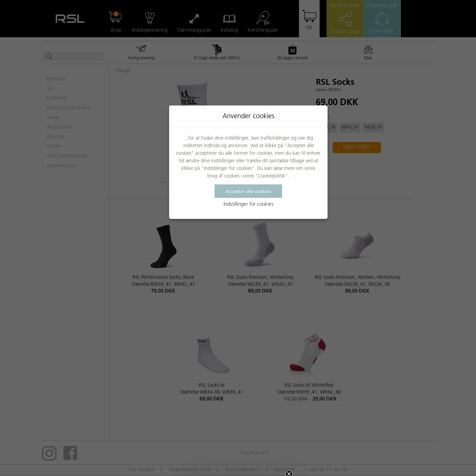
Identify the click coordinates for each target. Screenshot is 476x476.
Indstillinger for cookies (249, 205)
